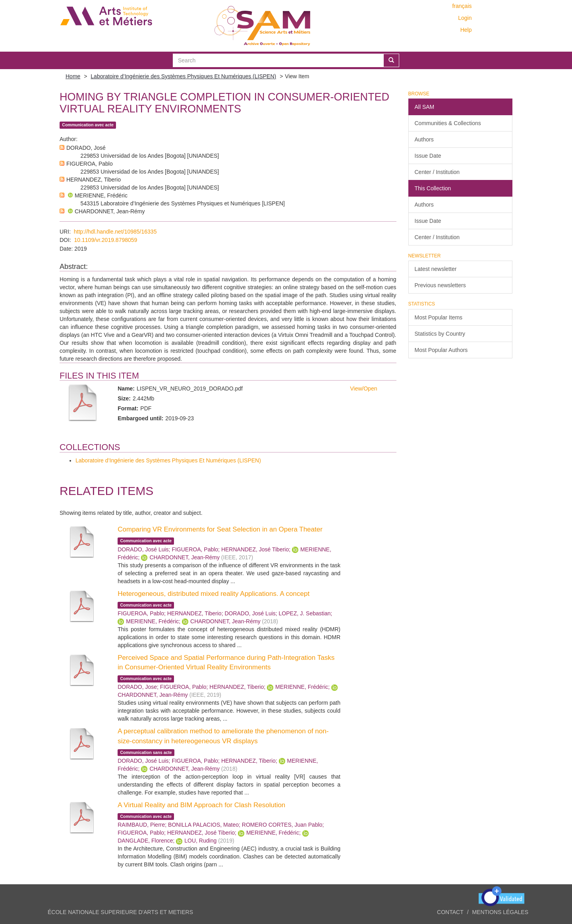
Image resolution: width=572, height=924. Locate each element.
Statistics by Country (440, 334)
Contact (450, 912)
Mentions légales (500, 912)
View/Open (363, 389)
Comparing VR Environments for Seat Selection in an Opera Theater (220, 529)
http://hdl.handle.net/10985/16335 (115, 232)
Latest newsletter (436, 269)
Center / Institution (437, 172)
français (462, 6)
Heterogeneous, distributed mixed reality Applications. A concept (214, 594)
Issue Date (428, 156)
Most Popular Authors (441, 350)
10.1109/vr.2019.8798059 (106, 240)
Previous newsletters (440, 285)
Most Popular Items (439, 317)
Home (73, 76)
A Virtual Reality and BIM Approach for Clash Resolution (201, 805)
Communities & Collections (448, 123)
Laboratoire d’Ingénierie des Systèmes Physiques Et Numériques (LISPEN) (183, 76)
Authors (424, 139)
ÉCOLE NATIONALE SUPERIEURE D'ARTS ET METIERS (120, 912)
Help (466, 30)
